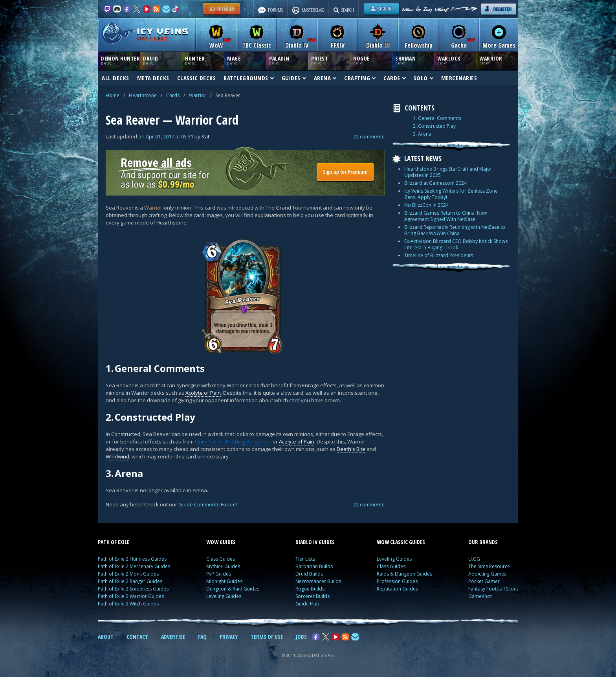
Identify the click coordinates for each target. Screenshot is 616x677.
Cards (173, 95)
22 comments (369, 136)
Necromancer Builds (318, 581)
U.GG (474, 559)
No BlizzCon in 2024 (426, 205)
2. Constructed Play (434, 126)
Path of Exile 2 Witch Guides (128, 604)
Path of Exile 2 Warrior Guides (131, 596)
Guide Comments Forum (207, 504)
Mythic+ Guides (223, 566)
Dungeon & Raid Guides (233, 589)
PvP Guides (219, 574)
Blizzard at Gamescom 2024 (435, 183)
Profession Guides (397, 581)
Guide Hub (307, 604)
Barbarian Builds (314, 566)
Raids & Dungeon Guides (404, 574)
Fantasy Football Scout (493, 589)
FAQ (202, 637)
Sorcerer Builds (313, 596)
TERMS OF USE (267, 637)
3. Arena (422, 134)
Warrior (198, 95)
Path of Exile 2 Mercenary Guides (134, 566)
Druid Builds (309, 574)
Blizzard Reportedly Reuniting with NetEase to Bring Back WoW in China (455, 230)
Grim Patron (209, 442)
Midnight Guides (224, 581)
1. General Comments (437, 118)
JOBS (301, 637)
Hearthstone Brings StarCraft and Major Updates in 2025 (448, 172)
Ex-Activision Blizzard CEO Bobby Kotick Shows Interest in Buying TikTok (456, 244)
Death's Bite (351, 449)
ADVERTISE (173, 637)
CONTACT (137, 637)
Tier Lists (305, 559)
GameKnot (480, 596)
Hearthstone (143, 95)
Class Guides (221, 559)
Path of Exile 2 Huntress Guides (132, 559)
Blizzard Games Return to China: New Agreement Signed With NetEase (445, 216)
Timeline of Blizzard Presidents (439, 255)
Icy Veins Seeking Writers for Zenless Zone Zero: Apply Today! (451, 194)
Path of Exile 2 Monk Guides (128, 574)
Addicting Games (487, 574)
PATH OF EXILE (114, 542)
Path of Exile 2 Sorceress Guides (133, 589)
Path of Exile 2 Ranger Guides (130, 581)
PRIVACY (229, 637)
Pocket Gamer (484, 581)
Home (113, 95)
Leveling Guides (224, 596)
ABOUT (106, 637)
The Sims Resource (489, 566)
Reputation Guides (397, 589)
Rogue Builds (310, 589)
